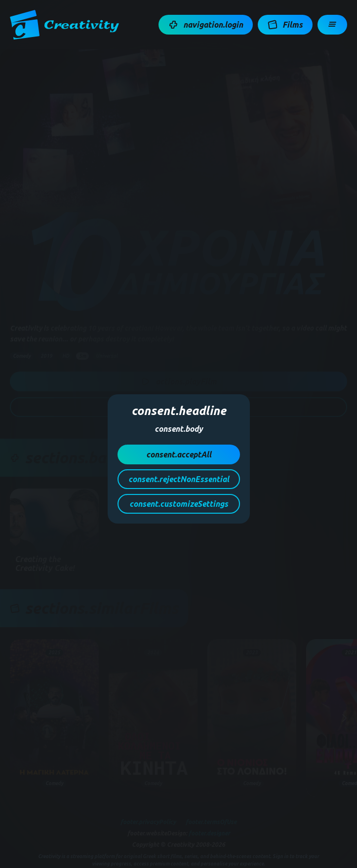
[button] (206, 25)
